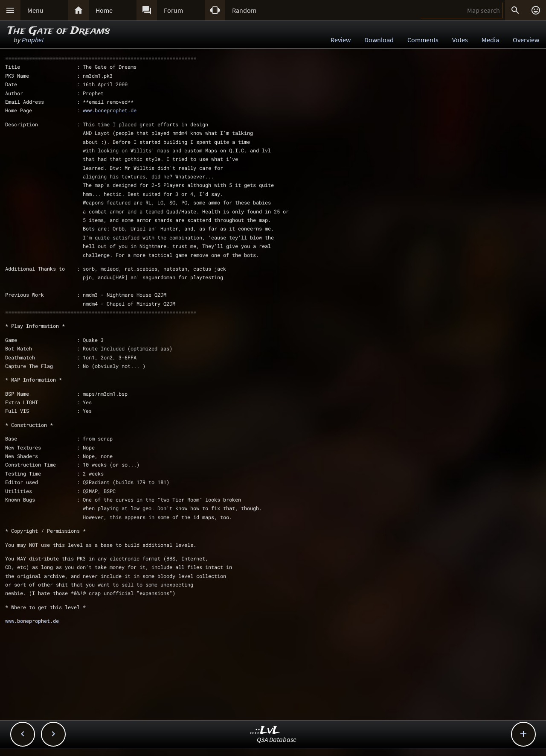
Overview (526, 40)
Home (104, 10)
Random (244, 10)
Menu (35, 10)
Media (490, 40)
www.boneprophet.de (110, 110)
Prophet (33, 40)
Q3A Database (277, 739)
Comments (423, 40)
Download (379, 40)
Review (341, 40)
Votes (460, 40)
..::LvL (265, 731)
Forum (173, 10)
